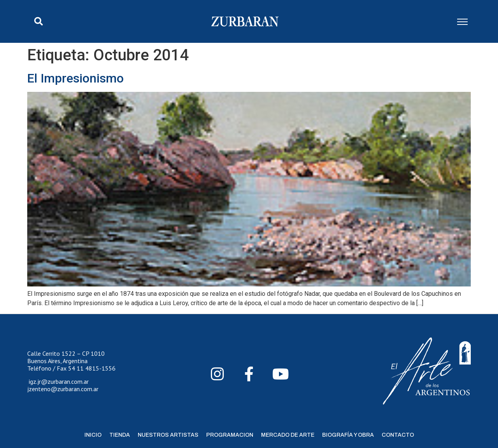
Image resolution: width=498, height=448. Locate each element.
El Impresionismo (75, 78)
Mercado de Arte (288, 435)
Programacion (230, 435)
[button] (39, 21)
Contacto (398, 435)
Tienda (120, 435)
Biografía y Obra (348, 435)
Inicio (93, 435)
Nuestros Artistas (168, 435)
